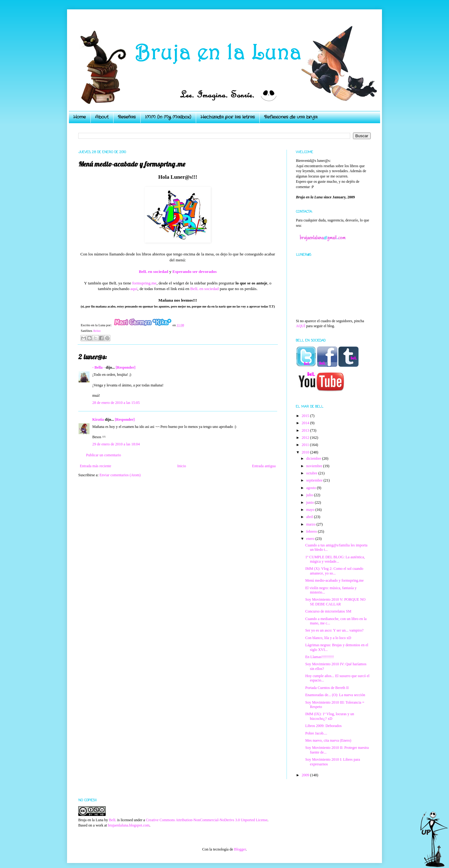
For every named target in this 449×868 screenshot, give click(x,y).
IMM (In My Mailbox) (168, 117)
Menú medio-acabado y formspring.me (334, 580)
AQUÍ (301, 326)
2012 (306, 438)
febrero (312, 531)
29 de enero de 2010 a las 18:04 (116, 444)
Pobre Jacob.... (316, 733)
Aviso (97, 331)
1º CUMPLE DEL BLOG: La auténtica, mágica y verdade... (335, 559)
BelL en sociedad (204, 289)
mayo (311, 510)
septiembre (315, 480)
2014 (306, 423)
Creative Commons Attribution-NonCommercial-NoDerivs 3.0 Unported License (207, 820)
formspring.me (144, 283)
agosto (311, 488)
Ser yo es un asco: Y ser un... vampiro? (334, 630)
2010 (306, 452)
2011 (306, 445)
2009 (306, 775)
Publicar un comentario (104, 455)
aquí (134, 289)
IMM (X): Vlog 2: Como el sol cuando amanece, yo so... (334, 571)
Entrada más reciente (96, 466)
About (102, 117)
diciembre (314, 458)
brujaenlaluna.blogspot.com (129, 825)
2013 (306, 430)
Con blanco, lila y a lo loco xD (328, 638)
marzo (311, 524)
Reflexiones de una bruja (291, 117)
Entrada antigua (264, 466)
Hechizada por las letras (228, 117)
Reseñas (127, 117)
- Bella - (99, 367)
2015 (306, 416)
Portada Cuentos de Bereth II (327, 688)
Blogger (240, 849)
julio (310, 495)
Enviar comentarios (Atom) (120, 475)
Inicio (181, 466)
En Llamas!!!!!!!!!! (320, 657)
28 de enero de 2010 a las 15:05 (116, 403)
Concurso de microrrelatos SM (328, 611)
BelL (113, 820)
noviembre (315, 466)
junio (311, 502)
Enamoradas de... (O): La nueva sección (335, 695)
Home (80, 117)
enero (311, 539)
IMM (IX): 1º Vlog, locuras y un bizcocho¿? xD (330, 716)
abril (310, 517)
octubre (312, 473)
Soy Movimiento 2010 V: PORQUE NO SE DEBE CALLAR (335, 602)
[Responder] (126, 367)
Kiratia (98, 419)
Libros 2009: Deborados (323, 726)
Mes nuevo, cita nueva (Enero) (328, 740)
